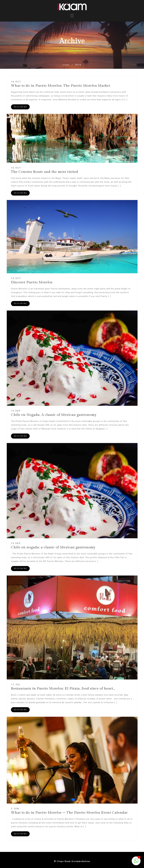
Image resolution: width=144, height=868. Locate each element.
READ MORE (20, 107)
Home (66, 65)
